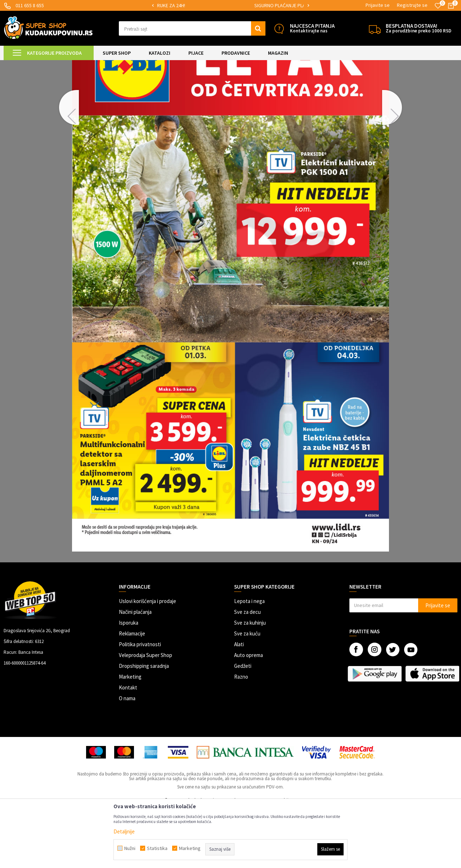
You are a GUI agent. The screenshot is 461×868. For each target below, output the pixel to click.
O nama (127, 758)
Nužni (130, 848)
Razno (241, 737)
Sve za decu (247, 672)
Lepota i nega (249, 661)
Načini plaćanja (135, 672)
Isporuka (129, 683)
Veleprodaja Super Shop (146, 715)
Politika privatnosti (140, 704)
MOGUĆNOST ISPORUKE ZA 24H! (216, 5)
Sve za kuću (247, 694)
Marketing (130, 737)
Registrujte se (412, 5)
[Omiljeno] (438, 6)
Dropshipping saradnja (144, 726)
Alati (239, 704)
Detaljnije (124, 831)
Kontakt (128, 748)
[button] (192, 28)
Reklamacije (132, 694)
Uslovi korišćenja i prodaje (147, 661)
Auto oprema (249, 715)
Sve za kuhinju (250, 683)
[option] (217, 6)
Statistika (157, 848)
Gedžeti (243, 726)
